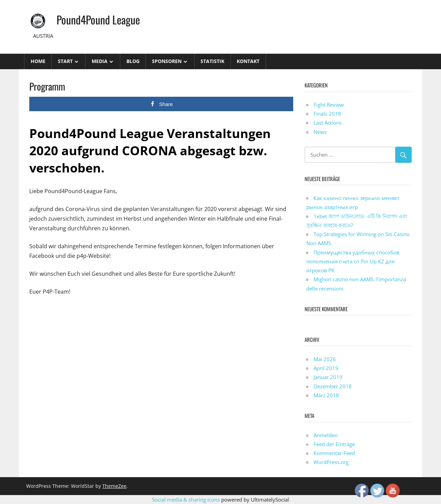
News (320, 132)
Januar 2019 (328, 377)
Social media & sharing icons (187, 500)
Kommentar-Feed (334, 453)
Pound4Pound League (98, 19)
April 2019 (326, 368)
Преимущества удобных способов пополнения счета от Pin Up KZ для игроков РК (353, 261)
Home (38, 61)
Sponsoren (167, 61)
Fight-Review (329, 105)
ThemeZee (114, 486)
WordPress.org (331, 462)
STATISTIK (212, 61)
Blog (133, 61)
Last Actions (328, 123)
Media (100, 61)
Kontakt (248, 61)
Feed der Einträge (334, 444)
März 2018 (326, 395)
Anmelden (326, 435)
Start (65, 61)
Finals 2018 (327, 114)
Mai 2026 (325, 359)
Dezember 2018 (333, 386)
